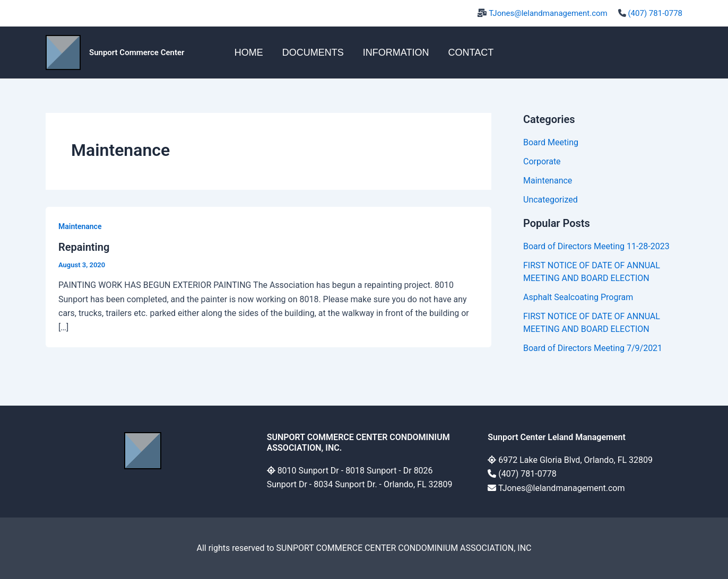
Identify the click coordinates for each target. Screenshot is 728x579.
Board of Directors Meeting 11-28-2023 (596, 246)
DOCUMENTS (313, 52)
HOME (249, 52)
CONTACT (471, 52)
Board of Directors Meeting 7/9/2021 (593, 348)
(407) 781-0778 (655, 13)
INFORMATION (396, 52)
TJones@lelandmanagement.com (548, 13)
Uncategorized (551, 200)
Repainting (84, 247)
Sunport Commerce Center (137, 52)
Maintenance (80, 226)
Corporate (542, 161)
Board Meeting (551, 142)
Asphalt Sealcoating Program (578, 297)
